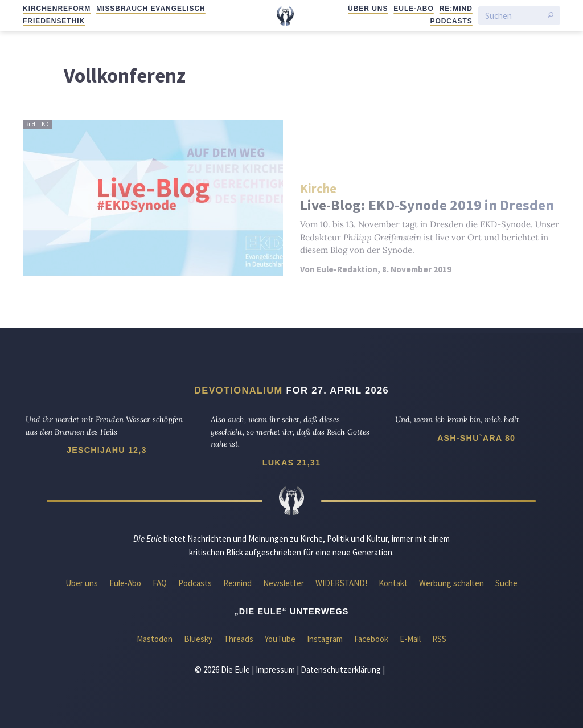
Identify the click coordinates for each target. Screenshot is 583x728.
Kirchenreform (57, 9)
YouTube (280, 639)
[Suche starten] (551, 16)
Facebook (371, 639)
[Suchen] (514, 16)
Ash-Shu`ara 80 (476, 438)
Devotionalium (239, 390)
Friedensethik (54, 21)
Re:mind (456, 9)
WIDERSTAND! (341, 583)
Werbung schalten (451, 583)
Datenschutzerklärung (341, 670)
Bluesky (198, 639)
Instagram (325, 639)
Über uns (368, 9)
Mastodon (155, 639)
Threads (239, 639)
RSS (439, 639)
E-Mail (410, 639)
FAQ (160, 583)
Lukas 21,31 (291, 463)
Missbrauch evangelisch (151, 9)
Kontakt (393, 583)
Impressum (275, 670)
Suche (506, 583)
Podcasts (451, 21)
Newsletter (284, 583)
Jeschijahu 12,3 (106, 450)
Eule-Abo (413, 9)
